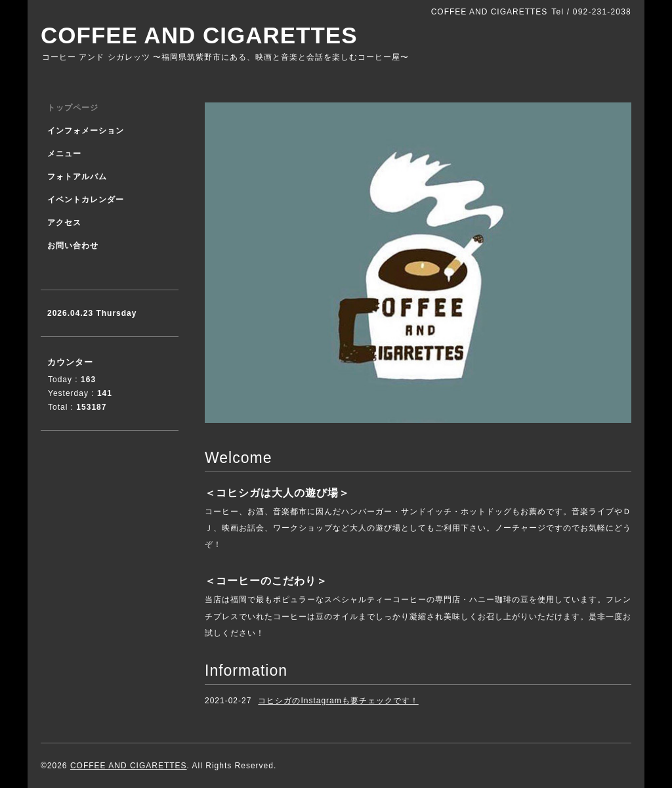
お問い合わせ (73, 246)
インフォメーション (86, 131)
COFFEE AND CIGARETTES (199, 35)
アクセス (64, 223)
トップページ (73, 108)
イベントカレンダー (86, 200)
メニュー (64, 154)
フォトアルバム (77, 177)
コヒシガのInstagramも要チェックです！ (338, 701)
